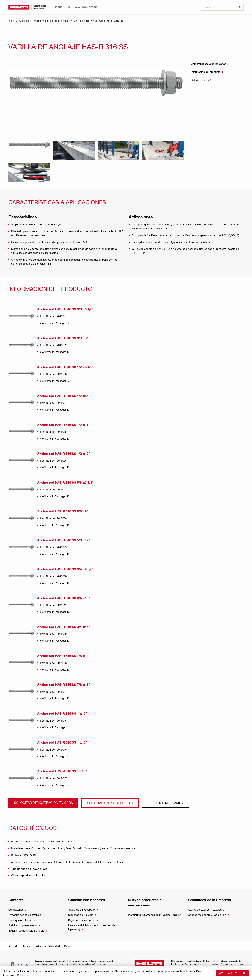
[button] (62, 7)
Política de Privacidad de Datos (53, 946)
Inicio (11, 21)
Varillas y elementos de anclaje (51, 21)
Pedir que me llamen (165, 803)
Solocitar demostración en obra (43, 802)
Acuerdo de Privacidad (16, 975)
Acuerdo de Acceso (20, 946)
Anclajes (24, 21)
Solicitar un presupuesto (110, 803)
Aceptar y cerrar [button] (233, 973)
